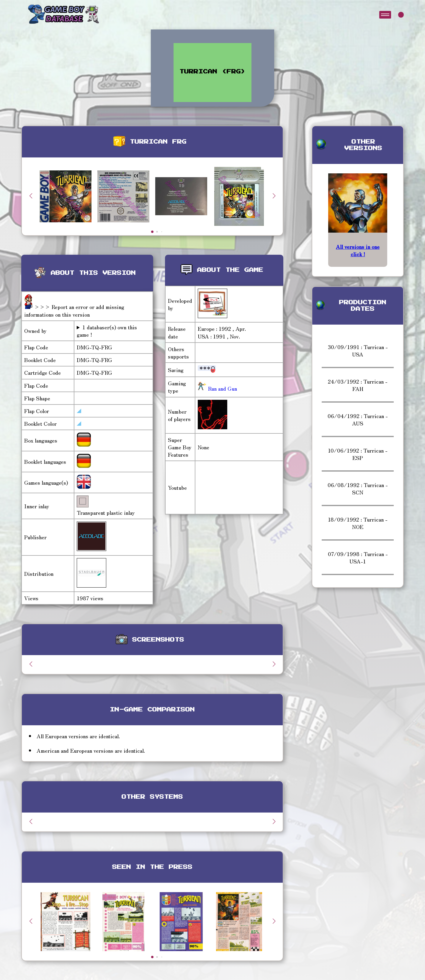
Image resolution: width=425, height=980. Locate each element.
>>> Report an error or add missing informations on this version (74, 310)
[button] (274, 196)
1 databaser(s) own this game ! (107, 331)
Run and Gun (222, 388)
